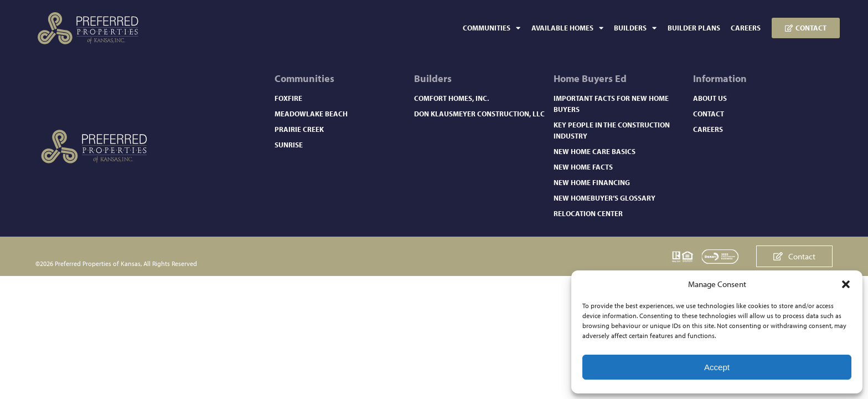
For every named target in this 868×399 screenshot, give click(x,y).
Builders (635, 28)
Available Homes (567, 28)
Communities (492, 28)
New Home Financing (592, 182)
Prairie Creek (299, 129)
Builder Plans (694, 28)
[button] (846, 284)
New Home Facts (583, 167)
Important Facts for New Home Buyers (611, 104)
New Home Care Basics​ (595, 151)
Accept (717, 367)
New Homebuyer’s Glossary (604, 198)
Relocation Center (588, 213)
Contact (709, 114)
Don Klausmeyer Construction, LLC (479, 114)
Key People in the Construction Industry (612, 130)
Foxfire (288, 98)
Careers (746, 28)
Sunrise (289, 145)
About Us (710, 98)
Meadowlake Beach (311, 114)
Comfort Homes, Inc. (451, 98)
